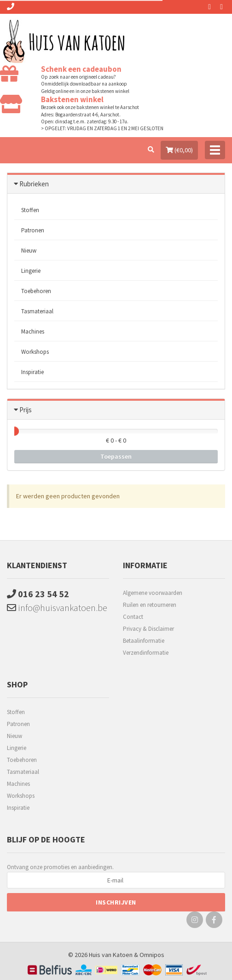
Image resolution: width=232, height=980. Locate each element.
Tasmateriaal (37, 311)
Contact (133, 617)
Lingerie (31, 271)
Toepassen (116, 456)
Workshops (35, 352)
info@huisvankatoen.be (57, 608)
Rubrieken (34, 184)
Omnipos (152, 955)
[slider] (14, 431)
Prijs (26, 410)
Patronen (33, 230)
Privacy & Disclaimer (148, 629)
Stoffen (30, 210)
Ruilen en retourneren (150, 605)
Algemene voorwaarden (153, 593)
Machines (33, 331)
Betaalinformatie (144, 641)
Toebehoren (36, 291)
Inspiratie (32, 372)
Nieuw (29, 251)
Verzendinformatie (146, 653)
